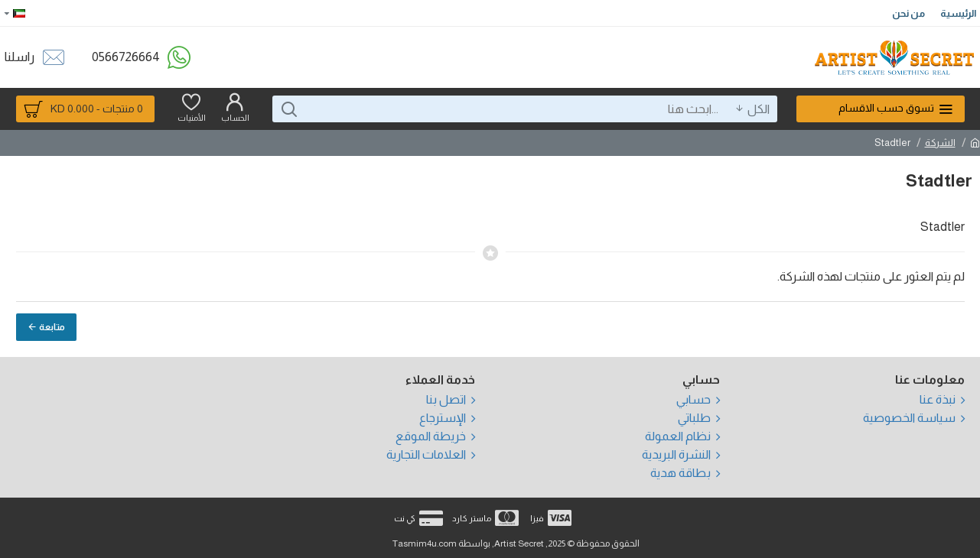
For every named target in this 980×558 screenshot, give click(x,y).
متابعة (52, 327)
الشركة (940, 143)
